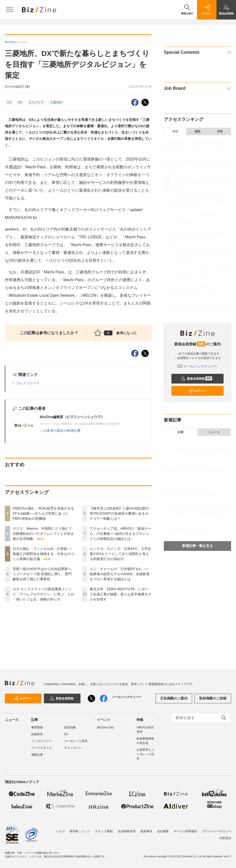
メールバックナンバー (197, 366)
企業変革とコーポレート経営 (145, 754)
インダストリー (41, 741)
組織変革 (37, 734)
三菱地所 (56, 102)
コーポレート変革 (76, 741)
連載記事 (37, 755)
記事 (181, 432)
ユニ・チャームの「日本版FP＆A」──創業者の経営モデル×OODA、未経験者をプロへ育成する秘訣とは (120, 574)
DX (20, 102)
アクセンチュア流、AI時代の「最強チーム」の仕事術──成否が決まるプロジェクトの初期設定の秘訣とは (120, 534)
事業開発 (37, 727)
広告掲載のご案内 (174, 698)
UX (9, 102)
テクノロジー (73, 748)
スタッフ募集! (104, 831)
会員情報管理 (127, 831)
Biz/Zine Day (105, 727)
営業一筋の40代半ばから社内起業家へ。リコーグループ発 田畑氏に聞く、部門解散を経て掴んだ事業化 (44, 574)
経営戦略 (70, 727)
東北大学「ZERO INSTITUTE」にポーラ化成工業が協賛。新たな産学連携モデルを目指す (120, 594)
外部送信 (225, 838)
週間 (197, 132)
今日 (175, 132)
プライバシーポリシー (216, 831)
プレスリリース (28, 383)
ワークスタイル (41, 748)
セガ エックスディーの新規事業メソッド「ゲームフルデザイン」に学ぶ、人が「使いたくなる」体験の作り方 (43, 594)
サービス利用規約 (185, 831)
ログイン (197, 391)
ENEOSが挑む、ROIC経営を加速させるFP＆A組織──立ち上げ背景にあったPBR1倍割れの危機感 (43, 513)
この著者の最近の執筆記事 (60, 430)
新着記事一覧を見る (197, 546)
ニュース (214, 432)
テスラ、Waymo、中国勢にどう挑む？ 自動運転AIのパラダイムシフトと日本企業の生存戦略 (43, 534)
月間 (220, 132)
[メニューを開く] (10, 10)
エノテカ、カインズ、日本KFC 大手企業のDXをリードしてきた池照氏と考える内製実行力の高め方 (120, 554)
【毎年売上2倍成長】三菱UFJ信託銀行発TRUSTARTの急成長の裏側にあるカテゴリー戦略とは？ (119, 513)
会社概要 (163, 831)
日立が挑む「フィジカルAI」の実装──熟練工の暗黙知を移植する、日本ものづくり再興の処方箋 (43, 554)
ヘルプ (60, 831)
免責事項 (146, 831)
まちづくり (36, 102)
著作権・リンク (80, 831)
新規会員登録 (196, 379)
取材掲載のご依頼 (213, 698)
